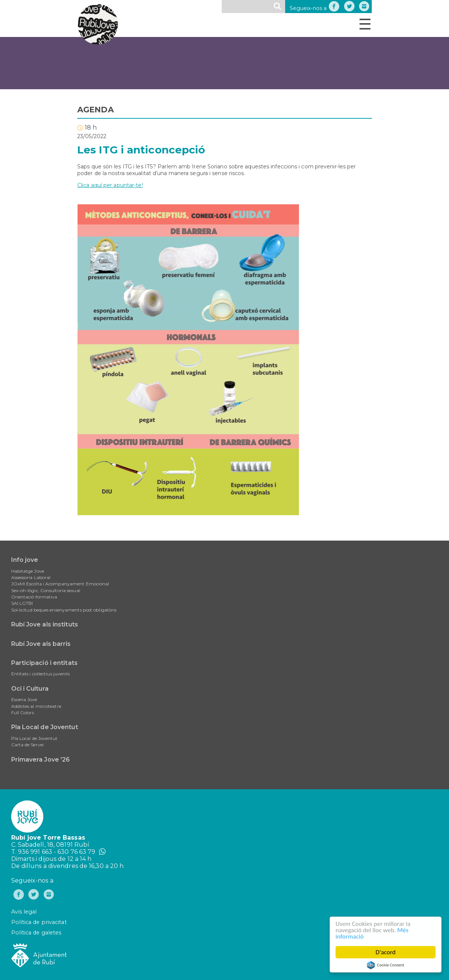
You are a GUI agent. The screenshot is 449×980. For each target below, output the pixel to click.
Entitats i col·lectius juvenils (40, 674)
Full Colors (23, 713)
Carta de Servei (28, 745)
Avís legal (24, 912)
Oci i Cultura (30, 689)
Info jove (25, 560)
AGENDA (96, 110)
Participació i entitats (44, 663)
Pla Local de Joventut (45, 727)
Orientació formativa (34, 597)
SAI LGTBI (22, 603)
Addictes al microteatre (36, 706)
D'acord (386, 952)
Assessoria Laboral (31, 577)
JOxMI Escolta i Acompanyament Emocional (60, 584)
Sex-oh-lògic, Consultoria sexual (46, 590)
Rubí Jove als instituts (45, 624)
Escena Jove (24, 699)
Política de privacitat (39, 922)
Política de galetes (36, 933)
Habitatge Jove (28, 571)
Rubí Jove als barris (41, 644)
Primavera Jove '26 (41, 760)
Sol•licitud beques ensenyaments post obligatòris (64, 610)
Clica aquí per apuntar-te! (110, 185)
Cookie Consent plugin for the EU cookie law (386, 965)
